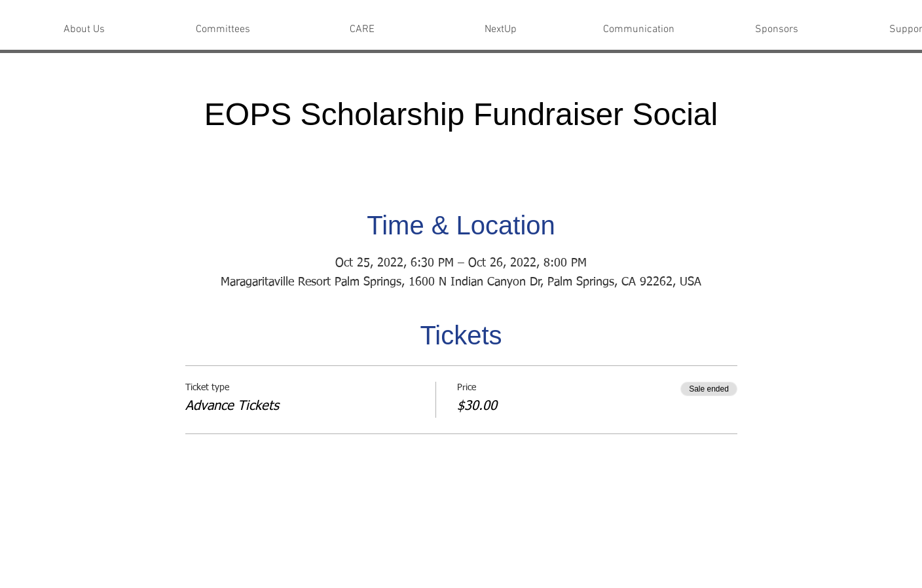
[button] (84, 30)
